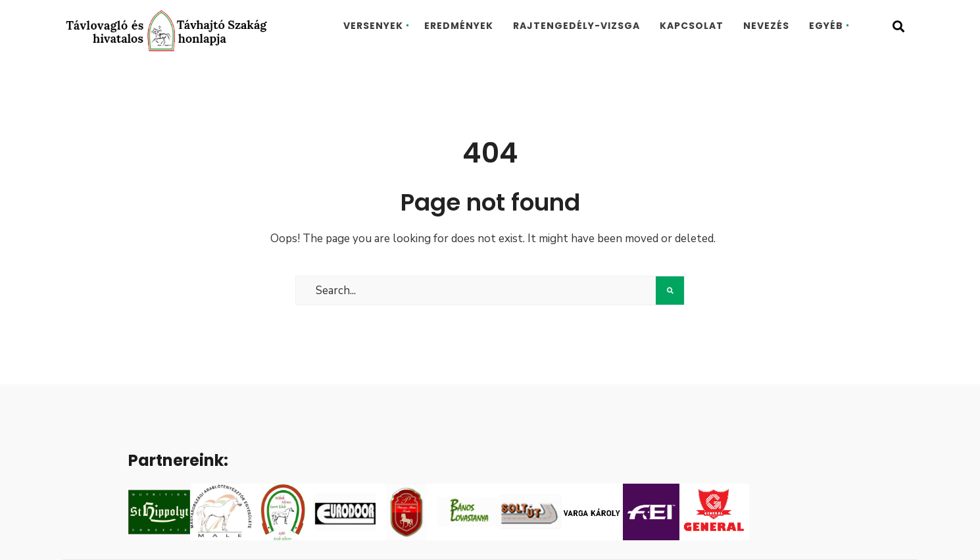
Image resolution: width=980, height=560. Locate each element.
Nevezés (766, 26)
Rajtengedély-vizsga (576, 26)
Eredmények (459, 26)
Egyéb (826, 26)
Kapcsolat (692, 26)
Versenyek (373, 26)
